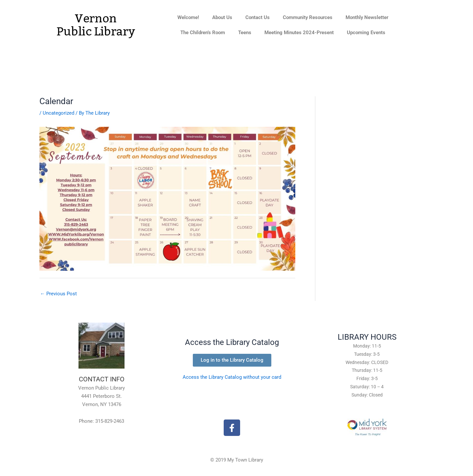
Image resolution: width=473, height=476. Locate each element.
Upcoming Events (366, 33)
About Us (222, 17)
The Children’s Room (203, 33)
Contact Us (258, 17)
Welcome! (188, 17)
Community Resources (308, 17)
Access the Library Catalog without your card (232, 377)
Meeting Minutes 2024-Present (299, 33)
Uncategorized (58, 113)
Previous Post (58, 294)
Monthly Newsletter (367, 17)
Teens (245, 33)
